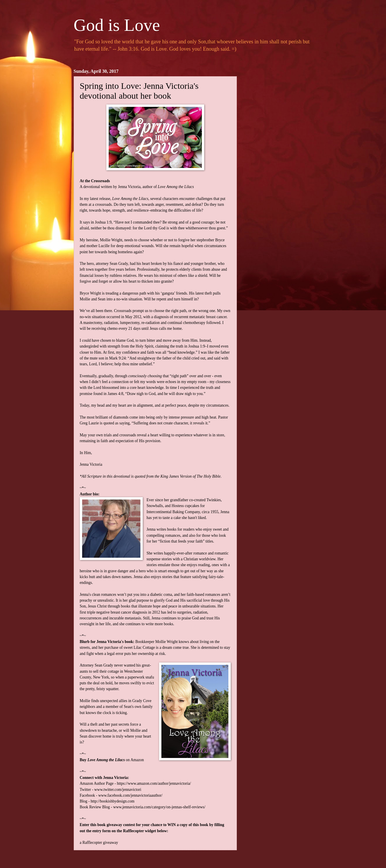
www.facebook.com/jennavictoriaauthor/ (130, 795)
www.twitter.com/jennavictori (118, 790)
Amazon (137, 760)
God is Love (117, 25)
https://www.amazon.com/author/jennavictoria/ (154, 783)
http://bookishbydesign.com (113, 801)
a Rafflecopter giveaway (99, 843)
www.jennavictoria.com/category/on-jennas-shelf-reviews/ (159, 807)
